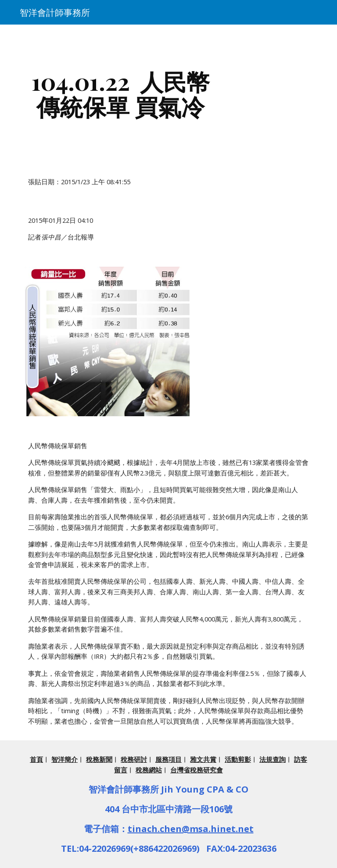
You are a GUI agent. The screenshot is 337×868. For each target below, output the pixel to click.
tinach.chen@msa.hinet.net (191, 829)
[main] (120, 94)
